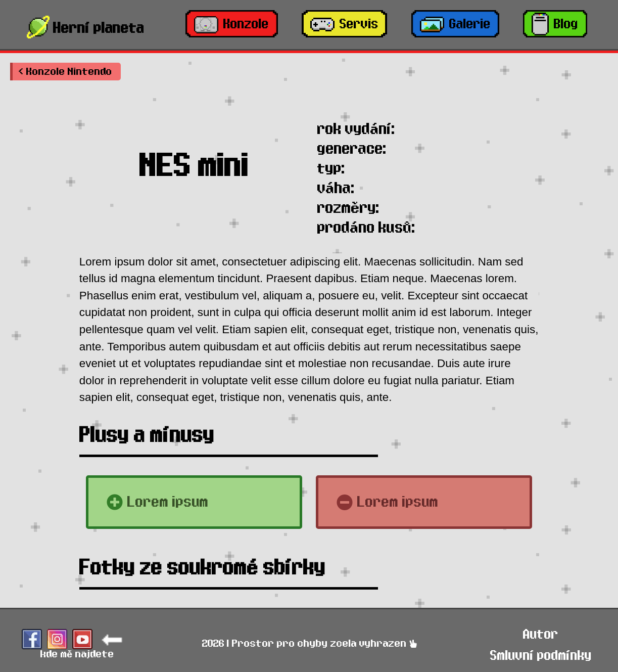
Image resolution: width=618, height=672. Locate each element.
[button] (65, 72)
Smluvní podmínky (541, 656)
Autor (541, 634)
